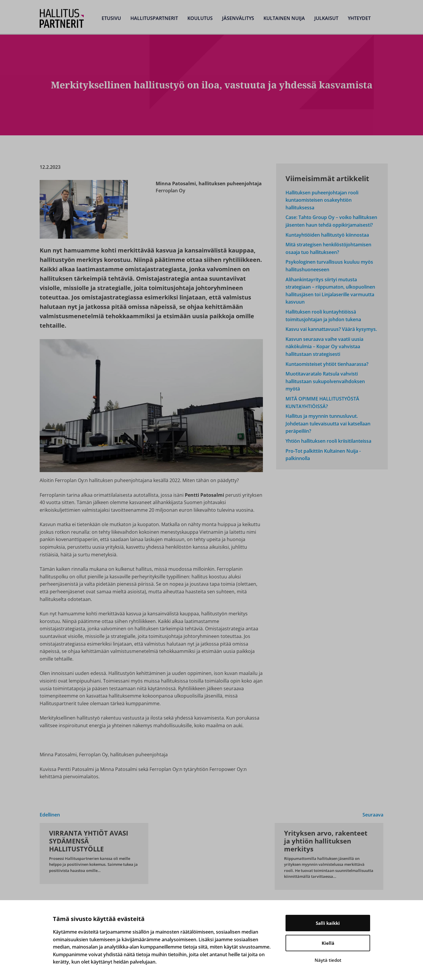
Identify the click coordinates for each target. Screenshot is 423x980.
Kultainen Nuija (284, 18)
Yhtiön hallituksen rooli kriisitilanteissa (328, 441)
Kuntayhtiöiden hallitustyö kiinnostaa (327, 235)
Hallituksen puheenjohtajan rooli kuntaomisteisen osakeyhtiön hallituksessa (322, 200)
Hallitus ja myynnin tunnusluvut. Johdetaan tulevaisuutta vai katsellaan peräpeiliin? (328, 424)
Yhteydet (359, 18)
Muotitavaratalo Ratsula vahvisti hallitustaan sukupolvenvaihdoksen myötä (325, 381)
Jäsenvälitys (238, 18)
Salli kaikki (328, 923)
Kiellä (328, 943)
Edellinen (50, 815)
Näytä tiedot (328, 960)
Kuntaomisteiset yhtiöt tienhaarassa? (327, 364)
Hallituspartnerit (154, 18)
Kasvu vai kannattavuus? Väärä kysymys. (331, 329)
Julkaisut (326, 18)
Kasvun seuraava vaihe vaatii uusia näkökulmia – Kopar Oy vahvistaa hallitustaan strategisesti (324, 347)
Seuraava (373, 815)
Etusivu (111, 18)
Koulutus (200, 18)
